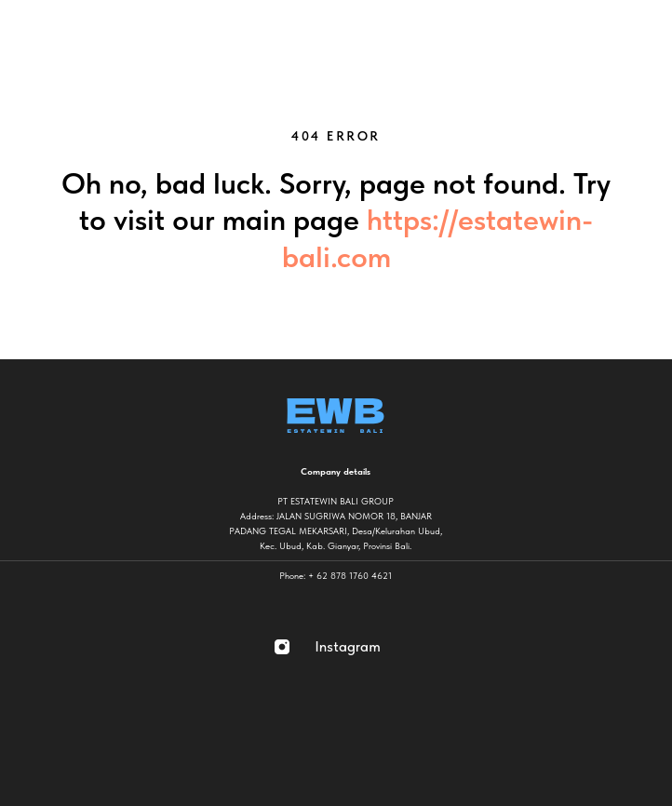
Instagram (348, 646)
